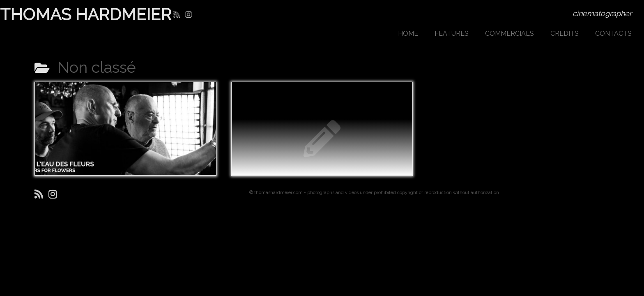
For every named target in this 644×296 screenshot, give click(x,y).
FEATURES (452, 34)
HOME (408, 34)
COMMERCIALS (509, 34)
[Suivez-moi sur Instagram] (191, 14)
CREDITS (565, 34)
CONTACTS (613, 34)
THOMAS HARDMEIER (74, 14)
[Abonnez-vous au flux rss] (179, 14)
